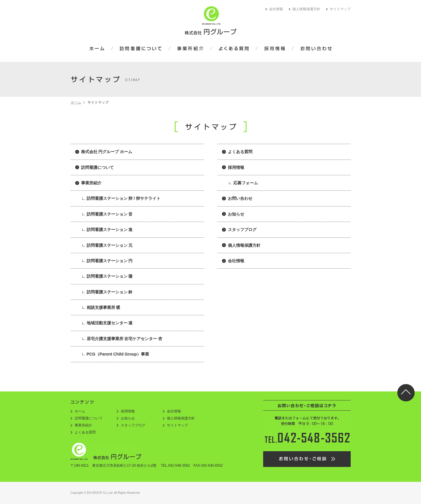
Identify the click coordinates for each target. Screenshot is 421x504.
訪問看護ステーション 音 (110, 214)
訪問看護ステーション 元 (110, 245)
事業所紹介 (190, 49)
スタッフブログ (242, 230)
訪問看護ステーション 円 (110, 261)
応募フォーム (246, 183)
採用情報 (275, 49)
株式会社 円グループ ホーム (107, 152)
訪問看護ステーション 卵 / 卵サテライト (124, 198)
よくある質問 (234, 49)
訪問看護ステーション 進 (110, 230)
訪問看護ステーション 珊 (110, 276)
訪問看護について (141, 49)
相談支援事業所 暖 (104, 307)
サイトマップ (340, 9)
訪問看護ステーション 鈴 (110, 292)
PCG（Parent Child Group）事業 (118, 354)
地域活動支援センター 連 (110, 323)
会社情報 (276, 9)
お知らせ (236, 214)
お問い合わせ (312, 49)
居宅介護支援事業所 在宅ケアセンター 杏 (125, 339)
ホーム (101, 49)
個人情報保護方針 (306, 9)
